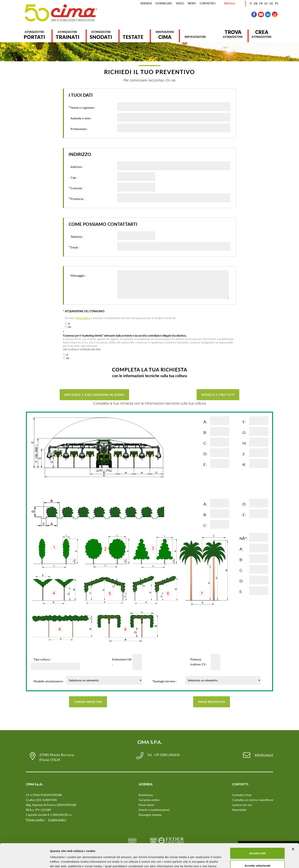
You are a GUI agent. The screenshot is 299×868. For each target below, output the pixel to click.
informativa (83, 318)
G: (244, 432)
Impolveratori (195, 37)
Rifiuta (258, 856)
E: (205, 464)
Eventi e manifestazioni (154, 810)
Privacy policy (35, 820)
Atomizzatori (34, 35)
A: (205, 422)
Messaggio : (77, 285)
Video (180, 3)
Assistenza (146, 795)
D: (205, 454)
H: (244, 443)
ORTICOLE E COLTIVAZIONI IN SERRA (94, 395)
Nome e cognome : (82, 108)
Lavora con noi (242, 805)
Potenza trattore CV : (199, 662)
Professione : (78, 129)
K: (244, 464)
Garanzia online (149, 800)
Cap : (73, 177)
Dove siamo (146, 805)
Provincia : (77, 199)
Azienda (146, 3)
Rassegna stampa (150, 815)
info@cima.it (264, 755)
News (192, 3)
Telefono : (76, 237)
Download (164, 3)
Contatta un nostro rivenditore (253, 800)
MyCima (229, 3)
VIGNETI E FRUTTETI (218, 395)
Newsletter (239, 810)
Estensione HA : (122, 662)
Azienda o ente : (80, 118)
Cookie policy (57, 820)
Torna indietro (88, 702)
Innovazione (165, 35)
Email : (74, 247)
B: (205, 432)
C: (205, 443)
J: (244, 454)
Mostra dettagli (201, 860)
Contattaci (208, 3)
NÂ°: (244, 538)
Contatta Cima (242, 795)
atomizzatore (233, 34)
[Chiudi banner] (293, 826)
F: (244, 422)
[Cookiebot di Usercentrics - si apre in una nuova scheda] (25, 861)
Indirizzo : (76, 167)
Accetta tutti (258, 831)
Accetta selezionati (257, 843)
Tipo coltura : (42, 659)
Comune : (76, 188)
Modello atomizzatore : (49, 681)
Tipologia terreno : (165, 681)
